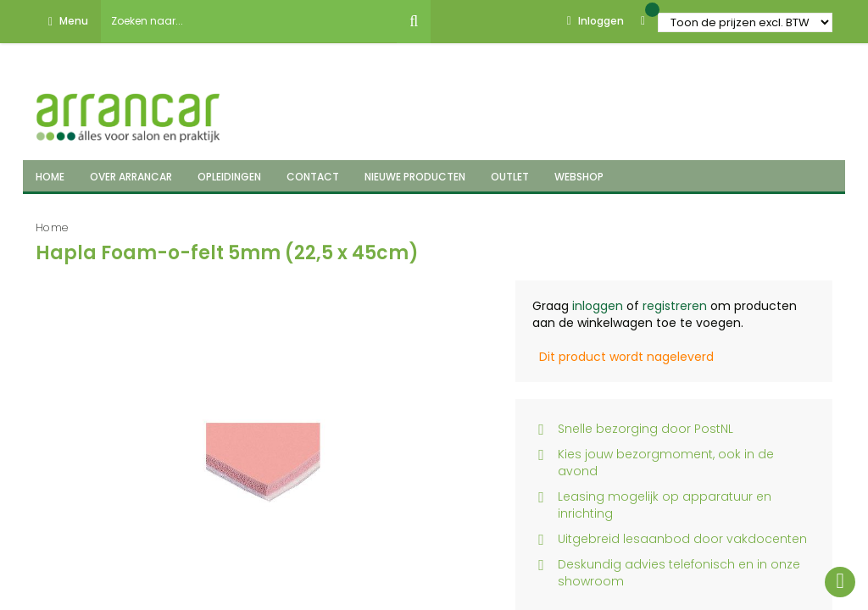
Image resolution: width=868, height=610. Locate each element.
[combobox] (249, 21)
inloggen (598, 306)
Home (52, 227)
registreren (675, 306)
